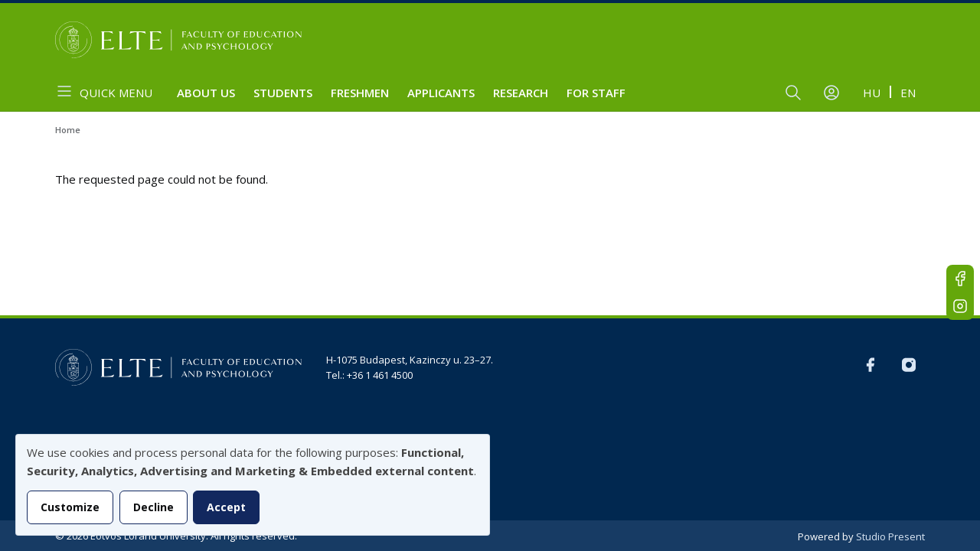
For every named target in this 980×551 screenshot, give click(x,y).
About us (206, 93)
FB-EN (960, 279)
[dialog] (253, 485)
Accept (226, 507)
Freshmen (360, 93)
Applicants (441, 93)
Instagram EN (960, 306)
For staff (596, 93)
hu (872, 93)
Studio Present (890, 536)
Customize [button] (70, 507)
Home (68, 130)
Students (283, 93)
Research (521, 93)
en (908, 93)
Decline (154, 507)
